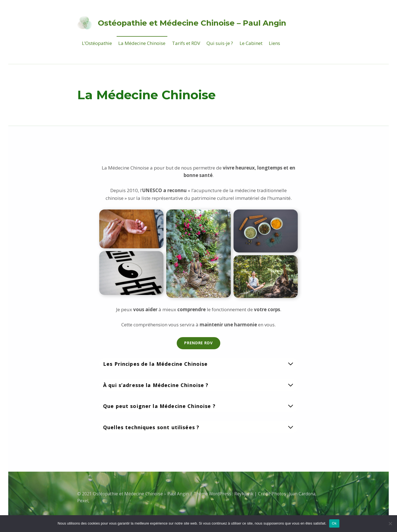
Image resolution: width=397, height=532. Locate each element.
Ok (334, 523)
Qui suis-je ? (220, 43)
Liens (274, 43)
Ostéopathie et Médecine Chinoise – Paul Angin (192, 23)
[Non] (390, 523)
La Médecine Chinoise (142, 43)
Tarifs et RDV (186, 43)
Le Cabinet (251, 43)
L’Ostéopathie (97, 43)
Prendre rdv (198, 343)
